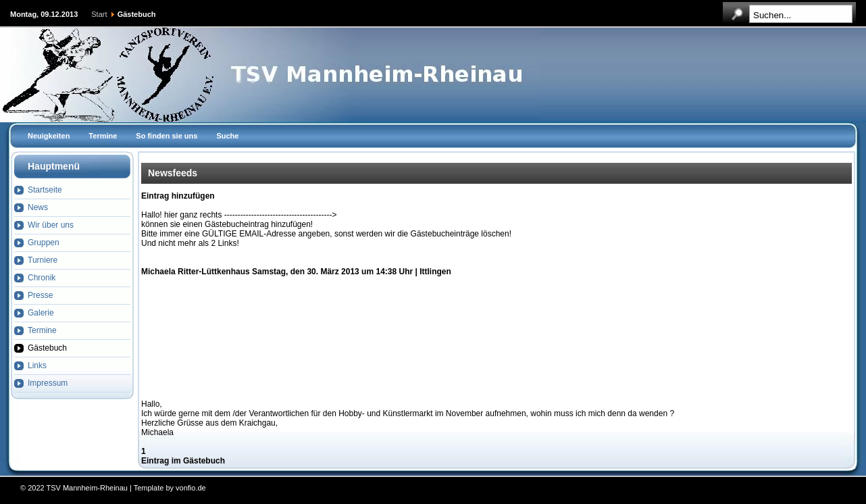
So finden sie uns (167, 136)
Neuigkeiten (49, 136)
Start (99, 14)
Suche (227, 136)
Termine (103, 136)
